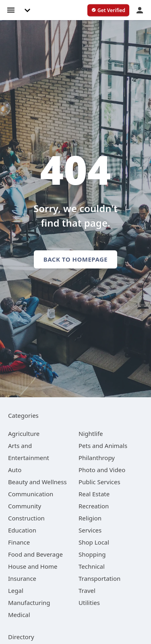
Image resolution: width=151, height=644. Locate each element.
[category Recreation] (94, 506)
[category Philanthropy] (97, 458)
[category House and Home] (33, 566)
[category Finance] (19, 542)
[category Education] (22, 530)
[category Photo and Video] (102, 470)
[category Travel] (87, 590)
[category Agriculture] (24, 433)
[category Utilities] (89, 603)
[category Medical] (19, 615)
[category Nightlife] (91, 433)
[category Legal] (16, 590)
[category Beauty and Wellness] (37, 482)
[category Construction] (26, 518)
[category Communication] (31, 494)
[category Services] (90, 530)
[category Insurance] (22, 578)
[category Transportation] (99, 578)
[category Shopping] (92, 554)
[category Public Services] (99, 482)
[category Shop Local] (94, 542)
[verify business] (108, 10)
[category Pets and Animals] (103, 446)
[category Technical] (92, 566)
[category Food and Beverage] (35, 554)
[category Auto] (15, 470)
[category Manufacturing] (29, 603)
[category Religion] (90, 518)
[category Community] (25, 506)
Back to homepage (75, 259)
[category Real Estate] (94, 494)
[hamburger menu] (11, 9)
